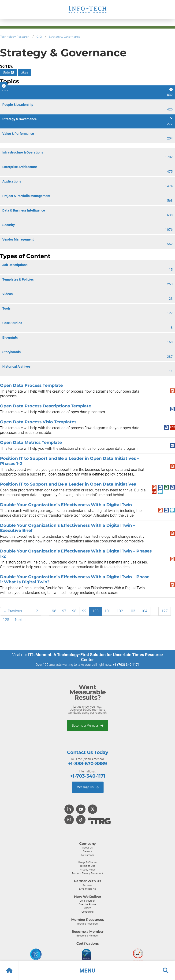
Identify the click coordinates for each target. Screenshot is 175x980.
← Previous (13, 611)
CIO (39, 37)
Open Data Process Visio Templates (38, 422)
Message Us (88, 787)
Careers (87, 851)
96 (54, 611)
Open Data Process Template (31, 385)
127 (165, 611)
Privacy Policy (88, 870)
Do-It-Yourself (87, 901)
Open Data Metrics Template (31, 442)
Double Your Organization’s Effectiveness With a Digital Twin (66, 505)
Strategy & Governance (65, 37)
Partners (87, 885)
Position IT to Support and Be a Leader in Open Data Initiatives (68, 484)
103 (132, 611)
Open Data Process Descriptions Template (46, 406)
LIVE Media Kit (87, 889)
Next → (21, 620)
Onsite (87, 908)
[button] (87, 971)
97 (64, 611)
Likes (24, 72)
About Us (87, 848)
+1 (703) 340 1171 (126, 665)
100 (95, 611)
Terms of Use (87, 866)
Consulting (87, 912)
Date (8, 72)
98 (74, 611)
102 (120, 611)
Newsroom (88, 855)
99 (84, 611)
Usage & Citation (87, 862)
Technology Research (15, 37)
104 (144, 611)
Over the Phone (87, 904)
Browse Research (87, 924)
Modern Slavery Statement (88, 873)
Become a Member (88, 726)
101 (108, 611)
